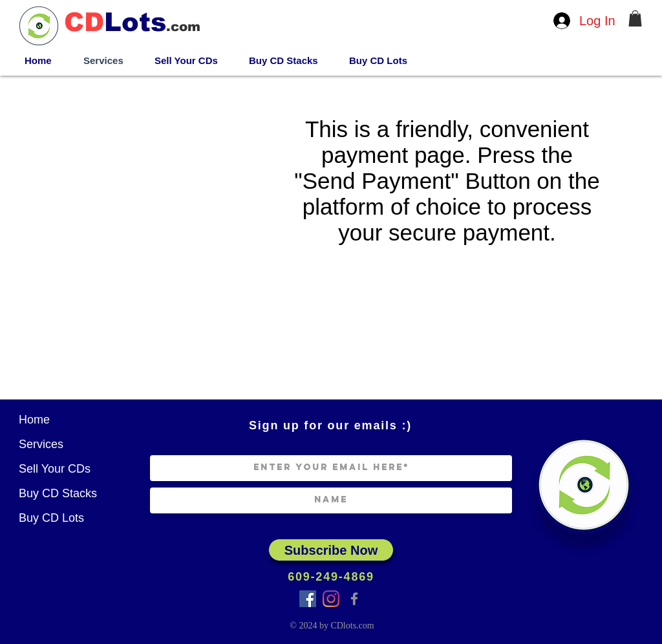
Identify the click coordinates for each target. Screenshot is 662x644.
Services (41, 444)
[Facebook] (354, 599)
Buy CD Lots (51, 518)
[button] (635, 18)
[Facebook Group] (308, 599)
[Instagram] (331, 599)
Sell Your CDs (55, 469)
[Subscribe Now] (331, 550)
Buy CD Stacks (58, 493)
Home (34, 420)
